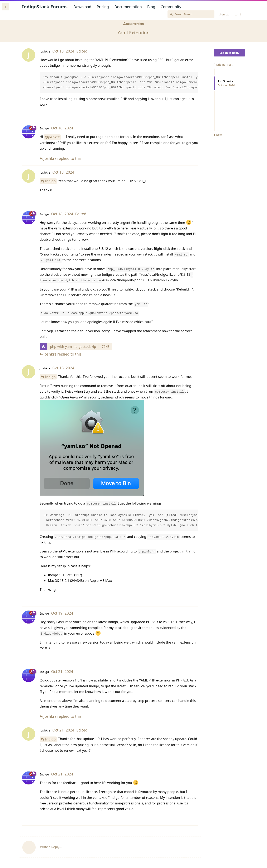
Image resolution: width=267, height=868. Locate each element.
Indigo (50, 181)
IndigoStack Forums (45, 6)
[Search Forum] (191, 14)
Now (218, 135)
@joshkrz (52, 137)
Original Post (223, 65)
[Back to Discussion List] (5, 7)
